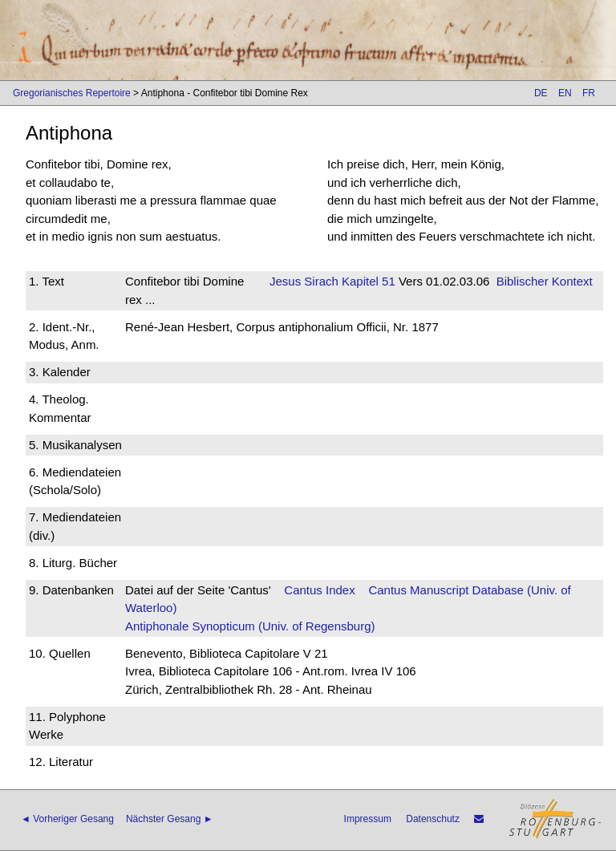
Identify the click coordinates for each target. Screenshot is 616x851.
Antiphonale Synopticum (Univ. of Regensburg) (250, 626)
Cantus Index (319, 590)
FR (589, 93)
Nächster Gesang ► (170, 819)
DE (541, 93)
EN (565, 93)
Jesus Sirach (304, 281)
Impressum (368, 819)
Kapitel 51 (367, 281)
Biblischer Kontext (545, 281)
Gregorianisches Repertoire (72, 93)
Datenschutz (433, 819)
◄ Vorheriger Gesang (67, 819)
